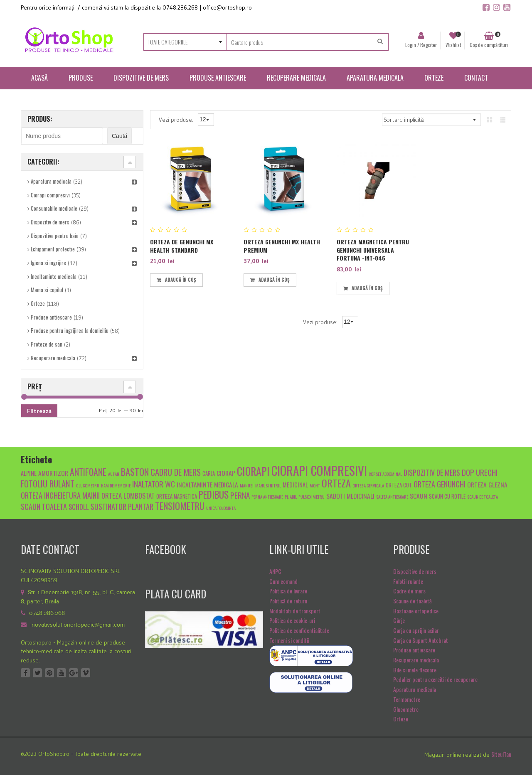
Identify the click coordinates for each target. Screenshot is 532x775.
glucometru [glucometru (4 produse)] (88, 485)
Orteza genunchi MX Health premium (282, 246)
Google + (74, 673)
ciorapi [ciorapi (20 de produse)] (253, 471)
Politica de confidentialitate (299, 630)
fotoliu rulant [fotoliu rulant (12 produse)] (48, 483)
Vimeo (86, 673)
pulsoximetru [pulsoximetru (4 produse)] (312, 497)
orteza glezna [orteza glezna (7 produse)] (487, 484)
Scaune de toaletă (413, 601)
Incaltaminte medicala (54, 276)
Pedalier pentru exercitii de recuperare (435, 679)
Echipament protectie (53, 249)
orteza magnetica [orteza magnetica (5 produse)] (177, 496)
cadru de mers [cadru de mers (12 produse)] (176, 472)
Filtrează (39, 411)
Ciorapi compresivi (50, 195)
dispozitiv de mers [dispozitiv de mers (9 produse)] (432, 472)
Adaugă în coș (181, 280)
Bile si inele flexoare (415, 670)
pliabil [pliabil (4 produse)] (291, 497)
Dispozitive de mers (415, 571)
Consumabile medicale (54, 208)
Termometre (407, 699)
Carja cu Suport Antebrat (421, 640)
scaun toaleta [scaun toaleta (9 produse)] (44, 506)
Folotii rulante (408, 581)
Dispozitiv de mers (50, 222)
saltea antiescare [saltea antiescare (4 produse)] (392, 497)
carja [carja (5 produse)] (209, 474)
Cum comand (283, 581)
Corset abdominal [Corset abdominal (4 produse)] (385, 474)
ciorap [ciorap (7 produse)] (226, 473)
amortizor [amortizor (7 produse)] (53, 473)
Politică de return (288, 601)
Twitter (37, 673)
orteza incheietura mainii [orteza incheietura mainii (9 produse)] (60, 495)
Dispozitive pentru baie (55, 236)
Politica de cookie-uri (292, 620)
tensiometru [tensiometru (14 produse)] (180, 506)
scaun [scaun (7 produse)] (419, 496)
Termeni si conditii (289, 640)
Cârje (399, 620)
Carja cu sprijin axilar (416, 630)
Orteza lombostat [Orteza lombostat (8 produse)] (128, 496)
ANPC (275, 571)
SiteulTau (501, 754)
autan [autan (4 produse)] (114, 474)
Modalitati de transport (295, 611)
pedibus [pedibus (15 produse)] (214, 495)
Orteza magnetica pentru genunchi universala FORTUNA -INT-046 (373, 250)
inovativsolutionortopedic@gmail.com (78, 625)
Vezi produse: (177, 119)
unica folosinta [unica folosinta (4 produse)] (221, 508)
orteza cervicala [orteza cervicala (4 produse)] (368, 485)
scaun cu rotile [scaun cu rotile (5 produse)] (447, 496)
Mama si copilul (47, 290)
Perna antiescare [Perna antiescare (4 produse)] (267, 497)
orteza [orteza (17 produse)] (336, 483)
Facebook (25, 673)
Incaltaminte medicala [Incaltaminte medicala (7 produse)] (207, 484)
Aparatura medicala (51, 181)
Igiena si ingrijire (48, 263)
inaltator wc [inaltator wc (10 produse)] (154, 484)
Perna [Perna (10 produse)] (240, 495)
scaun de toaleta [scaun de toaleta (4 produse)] (483, 497)
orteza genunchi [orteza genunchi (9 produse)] (440, 484)
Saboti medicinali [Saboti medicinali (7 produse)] (350, 496)
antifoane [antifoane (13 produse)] (88, 472)
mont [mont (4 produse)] (315, 485)
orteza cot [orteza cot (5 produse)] (399, 485)
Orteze (38, 303)
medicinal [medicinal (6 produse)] (295, 485)
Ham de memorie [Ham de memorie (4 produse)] (116, 485)
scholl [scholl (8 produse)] (79, 507)
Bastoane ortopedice (416, 611)
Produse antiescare (51, 317)
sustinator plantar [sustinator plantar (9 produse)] (122, 506)
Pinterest (49, 673)
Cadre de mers (409, 591)
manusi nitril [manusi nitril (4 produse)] (268, 485)
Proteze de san (47, 344)
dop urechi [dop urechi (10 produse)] (480, 472)
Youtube (62, 673)
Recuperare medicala (53, 358)
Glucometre (406, 709)
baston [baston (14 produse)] (135, 471)
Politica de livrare (288, 591)
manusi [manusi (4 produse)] (247, 485)
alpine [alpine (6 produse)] (29, 473)
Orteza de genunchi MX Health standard (182, 246)
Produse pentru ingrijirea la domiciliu (70, 330)
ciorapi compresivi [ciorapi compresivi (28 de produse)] (319, 470)
